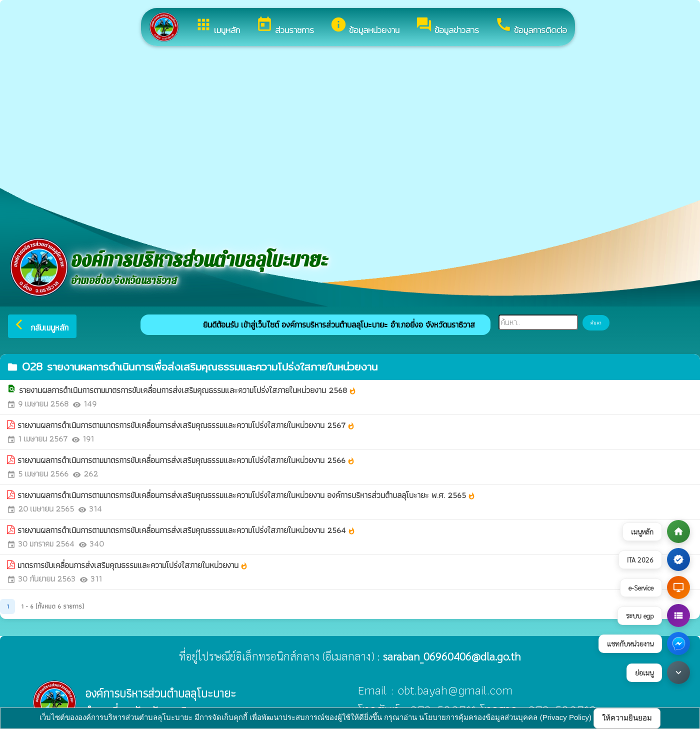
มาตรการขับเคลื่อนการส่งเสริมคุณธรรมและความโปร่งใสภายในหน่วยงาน (133, 565)
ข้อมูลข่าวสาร (447, 26)
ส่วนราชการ (285, 26)
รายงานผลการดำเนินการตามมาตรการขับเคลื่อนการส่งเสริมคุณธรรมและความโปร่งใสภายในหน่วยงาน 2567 (186, 425)
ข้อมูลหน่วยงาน (365, 26)
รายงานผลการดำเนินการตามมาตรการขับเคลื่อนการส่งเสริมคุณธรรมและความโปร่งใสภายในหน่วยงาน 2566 (186, 460)
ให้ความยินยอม (627, 718)
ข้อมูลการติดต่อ (531, 26)
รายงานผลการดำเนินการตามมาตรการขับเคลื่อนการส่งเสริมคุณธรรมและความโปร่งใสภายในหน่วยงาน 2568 (188, 390)
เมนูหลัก (217, 26)
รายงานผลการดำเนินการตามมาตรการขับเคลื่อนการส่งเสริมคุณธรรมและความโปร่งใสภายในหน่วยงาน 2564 (186, 530)
